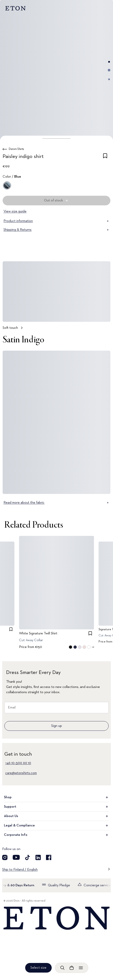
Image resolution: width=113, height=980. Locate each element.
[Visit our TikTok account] (28, 857)
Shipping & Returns (56, 230)
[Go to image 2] (109, 70)
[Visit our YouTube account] (16, 857)
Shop (56, 797)
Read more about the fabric (56, 503)
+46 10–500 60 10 (18, 763)
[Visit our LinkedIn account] (38, 857)
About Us (56, 816)
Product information (56, 221)
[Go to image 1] (109, 62)
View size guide (15, 211)
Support (56, 807)
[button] (57, 139)
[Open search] (62, 968)
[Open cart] (72, 968)
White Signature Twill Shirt (38, 634)
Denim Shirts (16, 149)
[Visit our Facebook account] (49, 857)
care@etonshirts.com (21, 773)
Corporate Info (56, 835)
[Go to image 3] (109, 79)
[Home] (56, 918)
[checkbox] (105, 157)
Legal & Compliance (56, 826)
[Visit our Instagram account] (5, 857)
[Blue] (7, 185)
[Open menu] (81, 968)
